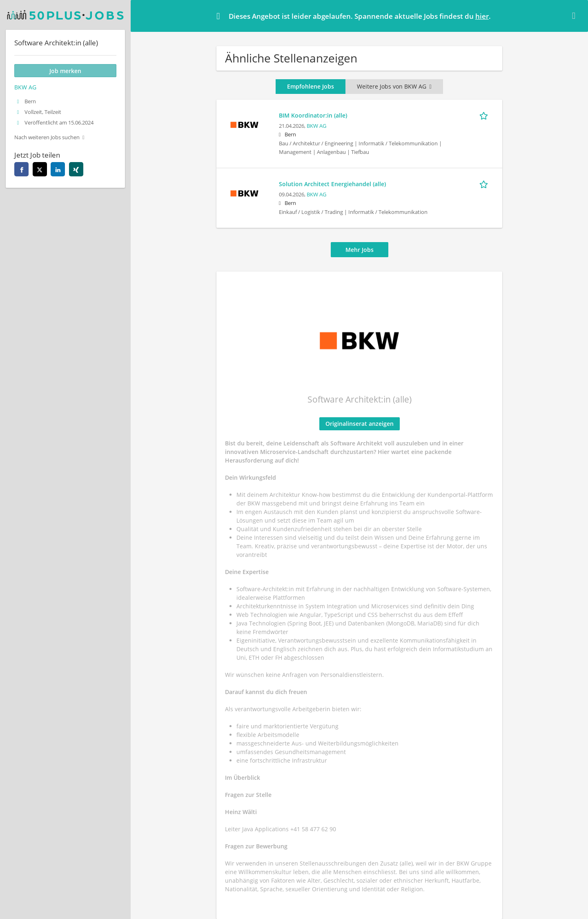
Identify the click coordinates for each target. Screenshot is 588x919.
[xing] (76, 169)
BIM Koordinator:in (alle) (313, 115)
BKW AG (316, 126)
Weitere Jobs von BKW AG (394, 86)
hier (482, 16)
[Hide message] (575, 16)
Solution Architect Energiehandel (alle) (332, 184)
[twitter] (40, 169)
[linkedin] (58, 169)
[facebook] (21, 169)
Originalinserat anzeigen (360, 424)
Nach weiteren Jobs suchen (47, 137)
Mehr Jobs (360, 250)
